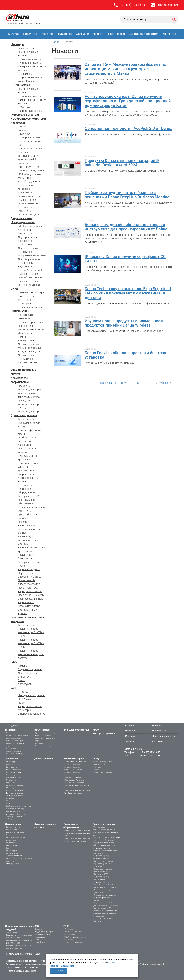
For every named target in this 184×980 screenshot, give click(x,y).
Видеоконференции (30, 430)
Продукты (30, 34)
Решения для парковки (32, 507)
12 (138, 383)
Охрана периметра (29, 606)
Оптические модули (30, 196)
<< (95, 383)
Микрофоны (25, 207)
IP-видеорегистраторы (25, 115)
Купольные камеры (30, 63)
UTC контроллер (28, 200)
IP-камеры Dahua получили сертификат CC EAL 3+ (125, 259)
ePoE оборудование (30, 174)
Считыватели (26, 296)
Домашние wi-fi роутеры (17, 814)
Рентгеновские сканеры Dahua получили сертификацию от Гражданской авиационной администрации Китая (128, 101)
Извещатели (25, 318)
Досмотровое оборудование (106, 906)
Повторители (26, 326)
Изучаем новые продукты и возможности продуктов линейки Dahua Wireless (125, 323)
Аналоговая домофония (75, 782)
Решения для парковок (32, 307)
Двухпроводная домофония (76, 785)
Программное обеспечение (105, 911)
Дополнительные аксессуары (77, 790)
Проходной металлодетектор (77, 838)
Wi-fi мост (24, 130)
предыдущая (106, 383)
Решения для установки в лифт (107, 837)
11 (134, 383)
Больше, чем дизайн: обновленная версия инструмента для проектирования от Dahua (126, 227)
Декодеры (24, 189)
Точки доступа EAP (29, 156)
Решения (47, 34)
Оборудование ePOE (30, 496)
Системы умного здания (104, 861)
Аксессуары (18, 123)
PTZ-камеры (25, 74)
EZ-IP (14, 688)
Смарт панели (26, 244)
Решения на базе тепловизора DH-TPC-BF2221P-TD (31, 632)
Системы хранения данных (105, 851)
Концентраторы (28, 315)
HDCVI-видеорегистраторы (28, 119)
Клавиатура (25, 192)
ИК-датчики (25, 333)
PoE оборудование (29, 181)
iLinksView (24, 134)
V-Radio (22, 127)
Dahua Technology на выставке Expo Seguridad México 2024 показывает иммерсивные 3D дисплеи (128, 293)
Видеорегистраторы (30, 669)
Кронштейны (26, 185)
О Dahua (14, 34)
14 (147, 383)
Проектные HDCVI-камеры (105, 887)
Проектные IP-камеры (31, 595)
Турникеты (24, 300)
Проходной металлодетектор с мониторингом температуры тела (77, 833)
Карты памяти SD (28, 167)
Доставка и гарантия (144, 34)
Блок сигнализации (30, 141)
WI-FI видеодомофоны (31, 226)
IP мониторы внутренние (75, 762)
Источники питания (30, 203)
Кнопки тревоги (27, 362)
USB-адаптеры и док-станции (19, 806)
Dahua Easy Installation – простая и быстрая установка (125, 355)
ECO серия (24, 107)
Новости (98, 34)
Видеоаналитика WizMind (104, 903)
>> (172, 383)
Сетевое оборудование (32, 714)
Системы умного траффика (105, 890)
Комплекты (25, 337)
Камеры (23, 666)
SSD (20, 145)
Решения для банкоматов (104, 840)
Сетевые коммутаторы (32, 171)
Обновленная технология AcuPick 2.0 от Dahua (128, 128)
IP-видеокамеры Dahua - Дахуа (23, 954)
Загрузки (83, 34)
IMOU (14, 662)
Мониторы (24, 178)
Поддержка (65, 34)
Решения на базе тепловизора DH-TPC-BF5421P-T (31, 643)
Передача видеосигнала (104, 843)
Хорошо (59, 971)
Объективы (25, 211)
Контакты (169, 34)
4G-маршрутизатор (30, 138)
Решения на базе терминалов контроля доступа (31, 654)
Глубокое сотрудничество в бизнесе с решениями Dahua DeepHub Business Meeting (127, 195)
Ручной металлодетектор (75, 841)
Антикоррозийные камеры (105, 919)
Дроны (22, 434)
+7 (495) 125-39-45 (133, 5)
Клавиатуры (25, 359)
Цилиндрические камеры (17, 735)
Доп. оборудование (29, 259)
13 (143, 383)
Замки (22, 680)
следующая (162, 383)
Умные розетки (27, 340)
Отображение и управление (105, 895)
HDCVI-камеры (20, 85)
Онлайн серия (26, 48)
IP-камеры (17, 44)
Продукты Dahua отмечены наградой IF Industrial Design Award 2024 (122, 163)
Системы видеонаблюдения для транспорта (31, 547)
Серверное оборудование (105, 913)
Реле (21, 366)
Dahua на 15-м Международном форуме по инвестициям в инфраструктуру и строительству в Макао (125, 69)
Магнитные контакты (31, 329)
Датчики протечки (29, 344)
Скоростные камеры (30, 77)
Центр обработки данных (104, 871)
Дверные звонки (21, 218)
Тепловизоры (26, 419)
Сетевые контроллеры (31, 292)
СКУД (14, 289)
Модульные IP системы (32, 255)
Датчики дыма (27, 355)
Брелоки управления (30, 322)
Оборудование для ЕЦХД (104, 830)
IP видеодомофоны (23, 222)
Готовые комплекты (30, 285)
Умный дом (25, 677)
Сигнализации (20, 311)
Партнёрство (117, 34)
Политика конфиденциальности (21, 971)
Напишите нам (168, 5)
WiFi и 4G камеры (28, 81)
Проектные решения (24, 415)
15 (152, 383)
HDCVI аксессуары (29, 214)
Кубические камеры (30, 59)
